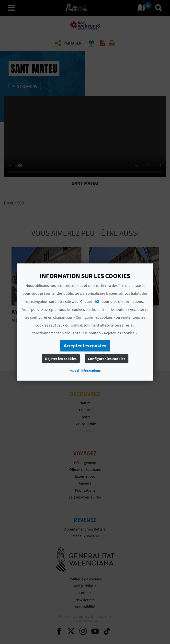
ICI (97, 301)
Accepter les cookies (85, 345)
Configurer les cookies (107, 359)
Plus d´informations (85, 371)
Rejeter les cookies (61, 359)
